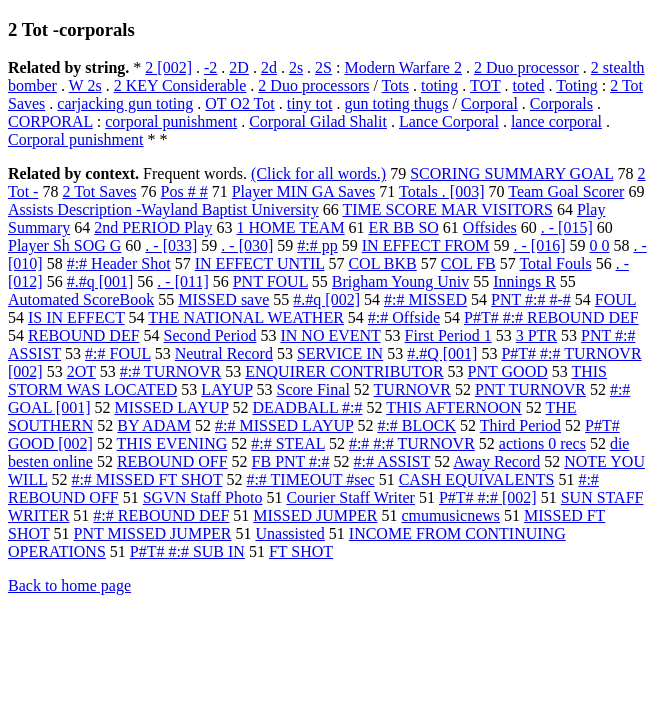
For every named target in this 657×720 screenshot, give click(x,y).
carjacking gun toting (125, 103)
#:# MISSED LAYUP (284, 425)
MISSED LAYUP (172, 407)
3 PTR (536, 335)
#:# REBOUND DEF (161, 515)
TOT (485, 85)
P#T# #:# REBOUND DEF (551, 317)
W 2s (85, 85)
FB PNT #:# (291, 461)
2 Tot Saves (99, 191)
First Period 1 (448, 335)
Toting (577, 85)
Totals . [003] (442, 191)
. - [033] (171, 245)
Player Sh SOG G (64, 245)
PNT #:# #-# (531, 299)
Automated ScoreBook (81, 299)
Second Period (210, 335)
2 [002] (168, 67)
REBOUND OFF (172, 461)
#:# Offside (404, 317)
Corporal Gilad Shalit (318, 121)
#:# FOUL (118, 353)
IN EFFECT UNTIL (260, 263)
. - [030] (247, 245)
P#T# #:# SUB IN (187, 551)
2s (296, 67)
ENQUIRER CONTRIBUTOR (344, 371)
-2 (210, 67)
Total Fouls (555, 263)
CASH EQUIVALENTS (477, 479)
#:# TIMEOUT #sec (310, 479)
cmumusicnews (450, 515)
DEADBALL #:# (307, 407)
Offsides (490, 227)
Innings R (524, 281)
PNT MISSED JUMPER (153, 533)
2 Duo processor (526, 67)
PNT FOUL (270, 281)
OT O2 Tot (239, 103)
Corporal (489, 103)
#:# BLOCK (416, 425)
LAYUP (226, 389)
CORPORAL (50, 121)
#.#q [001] (100, 281)
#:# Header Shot (119, 263)
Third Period (520, 425)
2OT (81, 371)
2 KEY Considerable (180, 85)
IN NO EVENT (330, 335)
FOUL (615, 299)
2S (323, 67)
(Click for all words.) (318, 173)
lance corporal (556, 121)
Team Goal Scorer (566, 191)
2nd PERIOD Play (153, 227)
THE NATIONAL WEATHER (246, 317)
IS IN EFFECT (76, 317)
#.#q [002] (326, 299)
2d (269, 67)
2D (239, 67)
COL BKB (382, 263)
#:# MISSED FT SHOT (146, 479)
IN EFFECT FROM (426, 245)
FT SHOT (301, 551)
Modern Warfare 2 (402, 67)
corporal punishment (171, 121)
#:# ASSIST (392, 461)
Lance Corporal (449, 121)
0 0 (599, 245)
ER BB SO (404, 227)
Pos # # (184, 191)
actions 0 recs (542, 443)
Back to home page (69, 585)
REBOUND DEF (84, 335)
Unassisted (289, 533)
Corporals (561, 103)
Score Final (313, 389)
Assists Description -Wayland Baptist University (163, 209)
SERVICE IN (340, 353)
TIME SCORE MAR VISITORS (447, 209)
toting (439, 85)
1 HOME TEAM (290, 227)
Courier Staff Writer (350, 497)
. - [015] (567, 227)
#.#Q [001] (442, 353)
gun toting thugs (396, 103)
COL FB (468, 263)
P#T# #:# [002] (488, 497)
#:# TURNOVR (171, 371)
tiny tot (310, 103)
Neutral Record (224, 353)
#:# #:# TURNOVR (412, 443)
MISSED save (223, 299)
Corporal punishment (76, 139)
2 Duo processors (313, 85)
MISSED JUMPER (315, 515)
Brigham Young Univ (400, 281)
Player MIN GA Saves (304, 191)
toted (529, 85)
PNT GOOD (508, 371)
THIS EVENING (172, 443)
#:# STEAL (288, 443)
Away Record (496, 461)
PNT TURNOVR (530, 389)
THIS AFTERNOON (454, 407)
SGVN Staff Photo (203, 497)
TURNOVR (412, 389)
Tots (395, 85)
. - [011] (182, 281)
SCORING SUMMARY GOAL (511, 173)
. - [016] (540, 245)
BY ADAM (154, 425)
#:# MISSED (425, 299)
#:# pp (317, 245)
